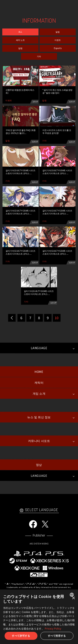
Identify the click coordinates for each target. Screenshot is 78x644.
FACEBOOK (33, 524)
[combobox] (72, 595)
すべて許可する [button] (21, 636)
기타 (39, 56)
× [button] (73, 598)
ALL (20, 32)
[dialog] (39, 617)
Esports (58, 48)
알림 (58, 32)
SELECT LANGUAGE (39, 510)
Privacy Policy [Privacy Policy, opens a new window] (53, 629)
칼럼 (20, 48)
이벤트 (58, 40)
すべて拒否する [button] (57, 636)
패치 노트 (20, 40)
